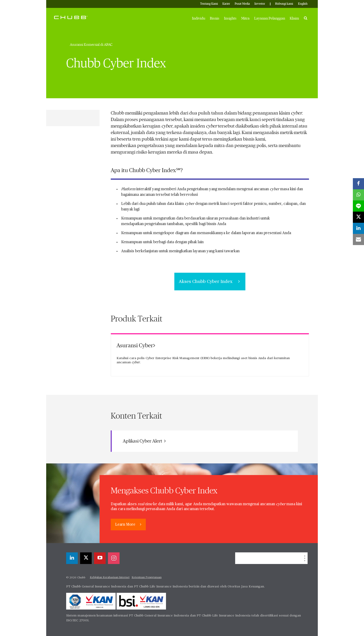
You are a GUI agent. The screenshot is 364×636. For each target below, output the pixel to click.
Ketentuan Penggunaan (147, 577)
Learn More (126, 525)
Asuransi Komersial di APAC (91, 45)
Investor (260, 4)
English (303, 4)
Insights (230, 18)
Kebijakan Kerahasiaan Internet (110, 577)
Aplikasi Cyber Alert (144, 441)
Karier (226, 4)
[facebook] (358, 184)
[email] (358, 239)
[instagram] (114, 558)
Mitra (245, 18)
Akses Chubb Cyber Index (210, 282)
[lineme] (358, 206)
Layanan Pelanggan (270, 18)
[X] (86, 558)
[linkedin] (72, 558)
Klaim (294, 18)
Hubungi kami (284, 4)
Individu (199, 18)
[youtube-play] (100, 558)
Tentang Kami (209, 4)
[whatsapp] (358, 195)
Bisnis (215, 18)
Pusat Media (242, 4)
